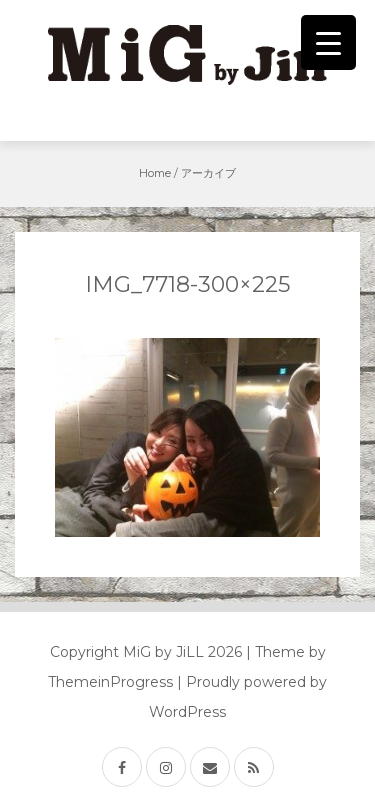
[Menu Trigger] (328, 42)
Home (155, 173)
